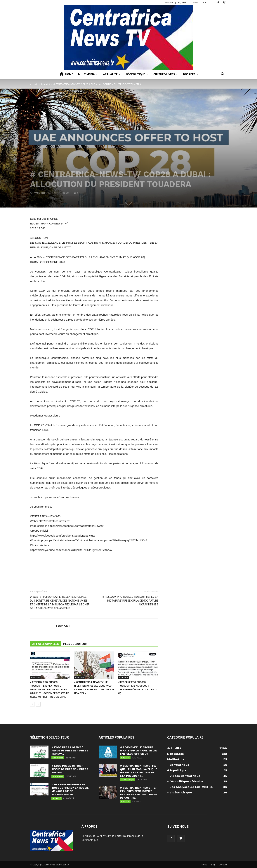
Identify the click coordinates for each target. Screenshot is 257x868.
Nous (204, 865)
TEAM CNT (40, 193)
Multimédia (88, 74)
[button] (223, 74)
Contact (206, 2)
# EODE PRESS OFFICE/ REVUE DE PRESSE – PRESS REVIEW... (70, 751)
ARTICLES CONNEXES (46, 644)
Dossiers (191, 74)
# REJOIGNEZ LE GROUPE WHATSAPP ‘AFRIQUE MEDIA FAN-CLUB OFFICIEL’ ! (138, 751)
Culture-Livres (166, 74)
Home (66, 74)
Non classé (58, 758)
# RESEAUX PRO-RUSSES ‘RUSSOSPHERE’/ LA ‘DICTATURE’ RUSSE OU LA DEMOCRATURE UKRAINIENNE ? (130, 601)
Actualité (112, 74)
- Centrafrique (128, 780)
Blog (213, 865)
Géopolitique (137, 74)
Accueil (34, 84)
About (195, 2)
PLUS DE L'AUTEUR (75, 644)
